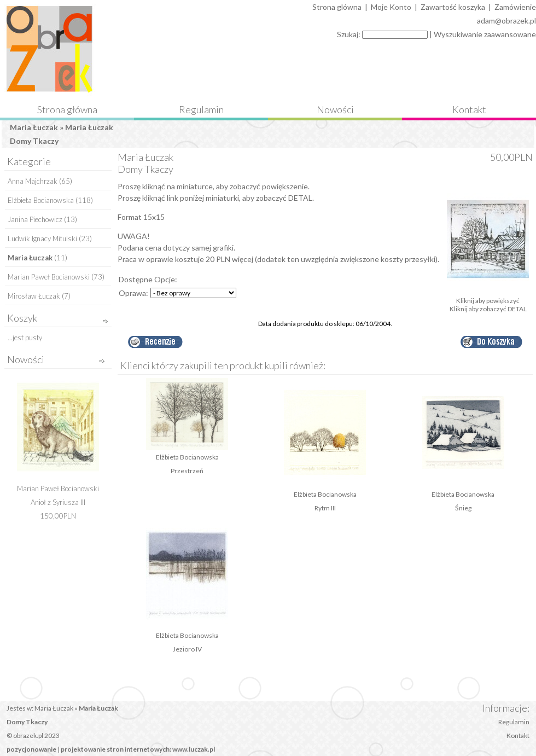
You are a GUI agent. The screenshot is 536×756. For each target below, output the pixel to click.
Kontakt (469, 109)
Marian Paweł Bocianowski (49, 277)
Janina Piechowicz (35, 219)
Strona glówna (337, 7)
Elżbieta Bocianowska (41, 200)
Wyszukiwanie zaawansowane (485, 34)
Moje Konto (391, 7)
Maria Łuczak (34, 127)
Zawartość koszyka (453, 7)
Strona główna (67, 109)
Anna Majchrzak (33, 181)
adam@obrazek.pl (506, 21)
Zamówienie (515, 7)
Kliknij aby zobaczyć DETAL (488, 309)
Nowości (335, 109)
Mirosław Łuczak (34, 296)
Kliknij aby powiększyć (488, 297)
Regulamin (201, 109)
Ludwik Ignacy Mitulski (42, 239)
